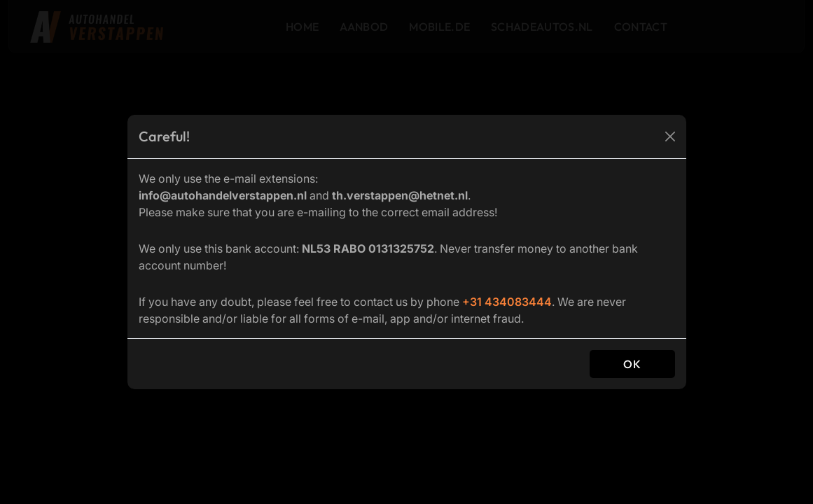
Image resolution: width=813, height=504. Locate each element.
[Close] (670, 136)
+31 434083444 (507, 302)
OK (632, 364)
